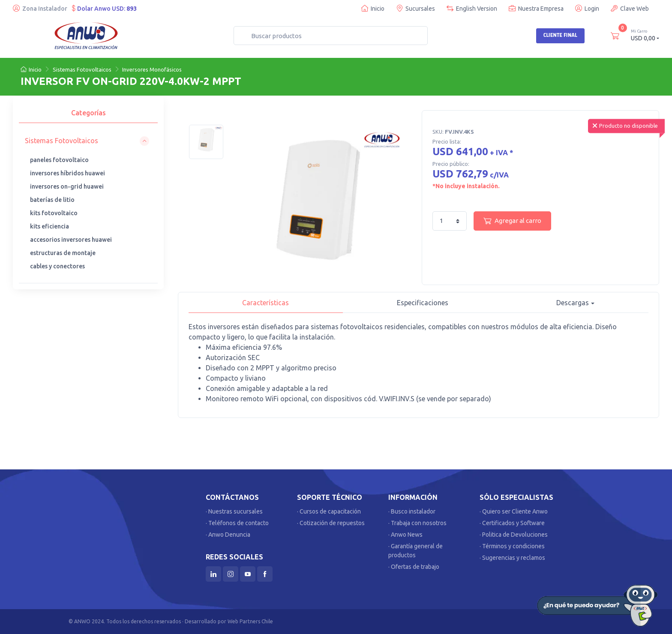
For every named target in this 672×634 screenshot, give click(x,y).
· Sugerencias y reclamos (512, 558)
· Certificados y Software (512, 523)
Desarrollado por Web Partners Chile (229, 621)
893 (132, 9)
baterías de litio (52, 200)
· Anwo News (405, 535)
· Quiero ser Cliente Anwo (514, 511)
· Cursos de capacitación (329, 511)
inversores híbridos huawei (67, 173)
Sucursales (415, 8)
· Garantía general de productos (415, 551)
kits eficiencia (49, 226)
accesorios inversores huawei (71, 240)
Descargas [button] (573, 303)
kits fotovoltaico (54, 213)
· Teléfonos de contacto (237, 523)
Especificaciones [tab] (423, 303)
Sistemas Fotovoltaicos (82, 69)
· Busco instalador (412, 511)
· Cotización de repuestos (331, 523)
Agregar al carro (512, 221)
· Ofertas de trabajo (414, 567)
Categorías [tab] (88, 113)
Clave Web (630, 8)
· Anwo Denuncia (228, 535)
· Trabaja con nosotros (417, 523)
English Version (472, 8)
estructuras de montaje (63, 253)
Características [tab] (265, 303)
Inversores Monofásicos (152, 69)
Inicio (373, 8)
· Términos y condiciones (512, 546)
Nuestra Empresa (536, 8)
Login (587, 8)
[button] (87, 141)
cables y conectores (57, 266)
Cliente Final (560, 35)
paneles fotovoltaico (59, 160)
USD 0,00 (645, 35)
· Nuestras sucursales (234, 511)
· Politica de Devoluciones (514, 535)
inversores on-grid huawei (67, 186)
